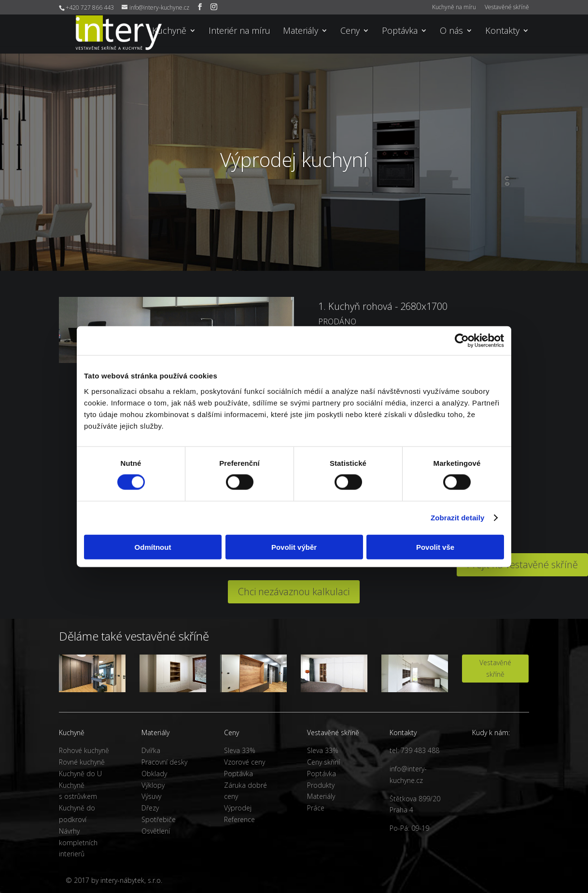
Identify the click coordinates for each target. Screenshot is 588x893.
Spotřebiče (159, 819)
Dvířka (151, 750)
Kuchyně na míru (454, 8)
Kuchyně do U (80, 774)
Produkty (321, 785)
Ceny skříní (323, 762)
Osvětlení (156, 831)
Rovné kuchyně (82, 762)
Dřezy (150, 808)
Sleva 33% (240, 750)
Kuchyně (169, 32)
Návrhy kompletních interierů (78, 843)
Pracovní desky (164, 762)
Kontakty (502, 32)
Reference (239, 819)
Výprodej (238, 808)
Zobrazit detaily (458, 518)
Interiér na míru (239, 32)
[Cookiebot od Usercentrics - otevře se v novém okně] (462, 341)
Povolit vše (435, 547)
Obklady (154, 774)
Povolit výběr (294, 547)
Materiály (301, 32)
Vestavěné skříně (507, 8)
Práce (316, 808)
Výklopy (153, 785)
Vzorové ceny (245, 762)
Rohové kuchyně (84, 750)
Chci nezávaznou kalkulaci (294, 592)
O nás (451, 32)
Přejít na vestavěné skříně (522, 565)
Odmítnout (153, 547)
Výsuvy (151, 796)
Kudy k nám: (491, 733)
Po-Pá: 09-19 (409, 828)
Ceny (350, 32)
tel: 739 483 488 (414, 750)
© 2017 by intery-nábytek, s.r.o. (114, 880)
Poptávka (400, 32)
